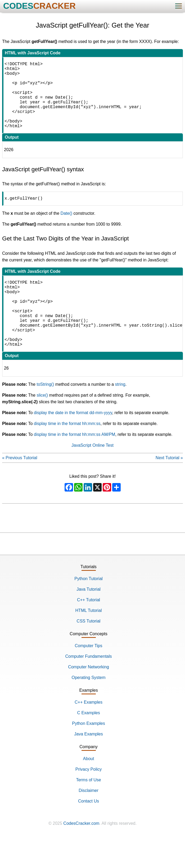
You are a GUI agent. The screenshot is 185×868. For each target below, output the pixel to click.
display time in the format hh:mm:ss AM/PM (75, 465)
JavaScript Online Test (92, 476)
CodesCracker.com (81, 854)
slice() (42, 426)
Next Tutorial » (169, 488)
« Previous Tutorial (20, 488)
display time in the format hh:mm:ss (67, 454)
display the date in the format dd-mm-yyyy (73, 443)
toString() (45, 415)
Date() (66, 229)
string (120, 415)
